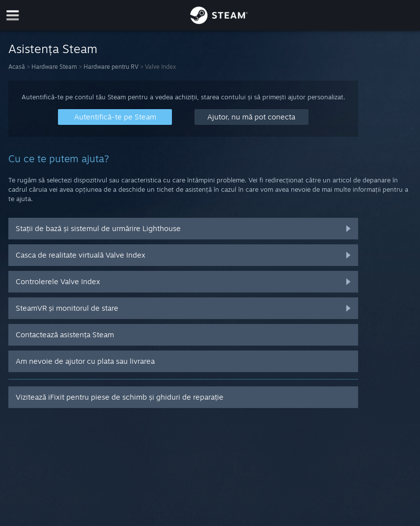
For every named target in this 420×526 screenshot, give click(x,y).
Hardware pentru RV (111, 67)
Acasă (17, 67)
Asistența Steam (53, 49)
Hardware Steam (54, 67)
